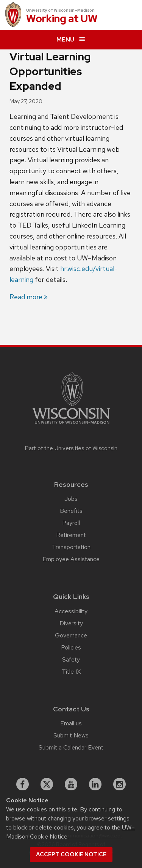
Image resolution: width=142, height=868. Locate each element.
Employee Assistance (71, 559)
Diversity (71, 623)
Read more (26, 297)
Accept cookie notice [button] (71, 854)
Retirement (71, 535)
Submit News (71, 735)
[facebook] (23, 784)
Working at (62, 19)
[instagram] (120, 784)
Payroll (71, 523)
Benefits (71, 511)
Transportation (71, 547)
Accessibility (71, 611)
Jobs (71, 499)
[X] (47, 784)
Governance (71, 635)
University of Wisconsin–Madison (60, 10)
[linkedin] (95, 784)
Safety (71, 659)
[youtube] (71, 784)
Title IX (71, 672)
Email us (71, 723)
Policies (71, 647)
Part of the (71, 448)
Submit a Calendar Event (71, 747)
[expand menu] (71, 40)
